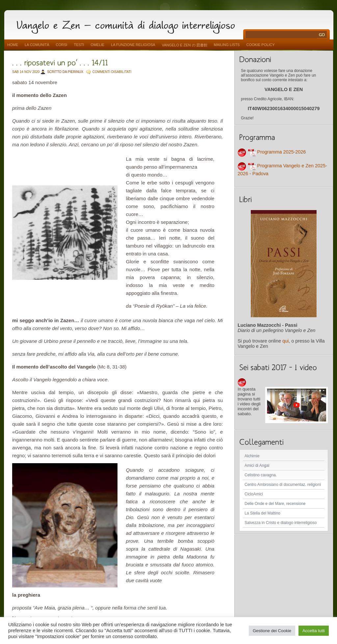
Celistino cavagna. (261, 475)
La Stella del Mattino (262, 513)
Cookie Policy (260, 45)
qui (285, 341)
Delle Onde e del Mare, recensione (275, 504)
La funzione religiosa (133, 45)
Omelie (98, 45)
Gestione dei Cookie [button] (272, 631)
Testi (79, 45)
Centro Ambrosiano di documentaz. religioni (283, 485)
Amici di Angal (257, 465)
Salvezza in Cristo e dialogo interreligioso (281, 523)
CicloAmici (254, 494)
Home (13, 45)
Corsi (62, 45)
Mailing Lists (227, 45)
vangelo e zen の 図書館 (185, 45)
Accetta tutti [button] (314, 631)
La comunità (37, 45)
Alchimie (252, 456)
